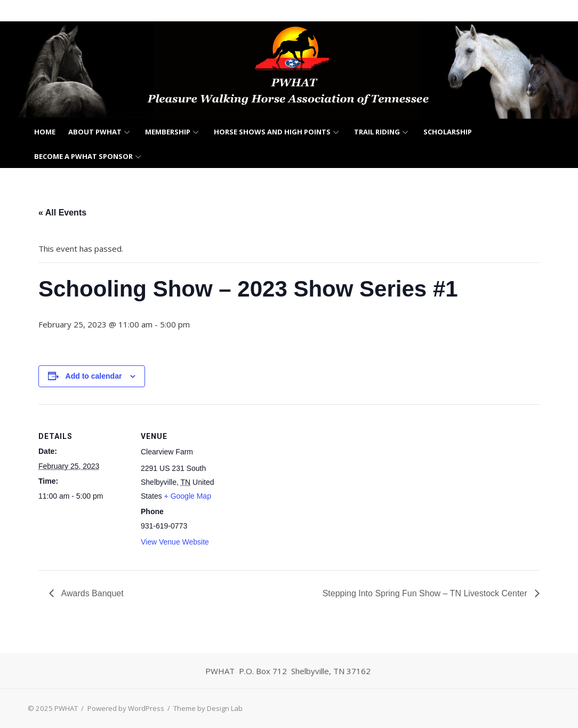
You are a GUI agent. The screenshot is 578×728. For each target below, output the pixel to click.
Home (45, 132)
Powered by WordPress (126, 708)
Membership (168, 132)
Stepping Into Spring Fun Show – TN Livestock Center (426, 593)
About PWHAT (95, 132)
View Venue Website (175, 542)
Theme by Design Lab (208, 708)
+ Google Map (188, 496)
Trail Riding (377, 132)
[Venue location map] (299, 478)
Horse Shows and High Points (272, 132)
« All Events (62, 213)
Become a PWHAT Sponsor (83, 156)
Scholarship (448, 132)
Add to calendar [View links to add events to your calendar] (94, 376)
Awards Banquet (91, 593)
